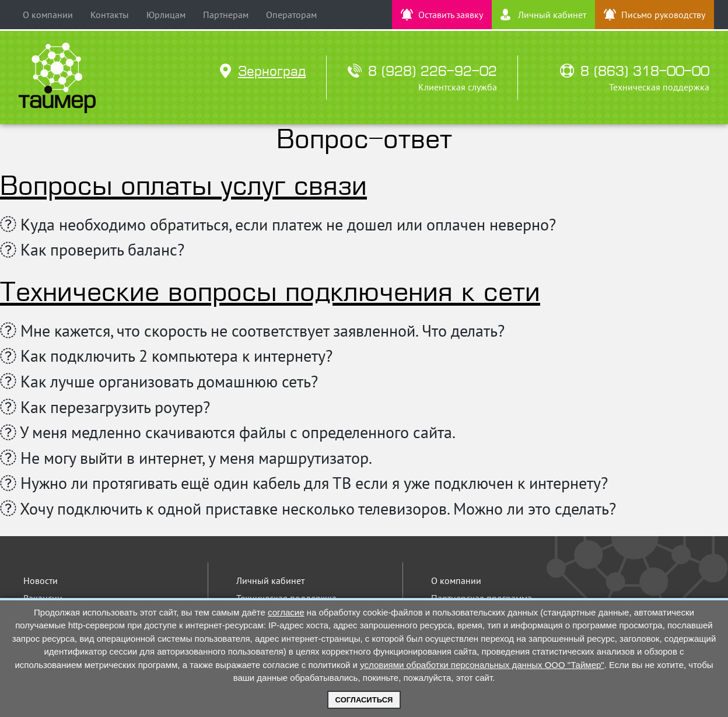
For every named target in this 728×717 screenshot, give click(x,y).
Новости (41, 580)
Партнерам (226, 15)
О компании (48, 15)
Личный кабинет (270, 580)
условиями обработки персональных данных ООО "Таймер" (482, 665)
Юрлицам (166, 15)
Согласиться (364, 700)
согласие (286, 612)
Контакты (110, 15)
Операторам (291, 15)
